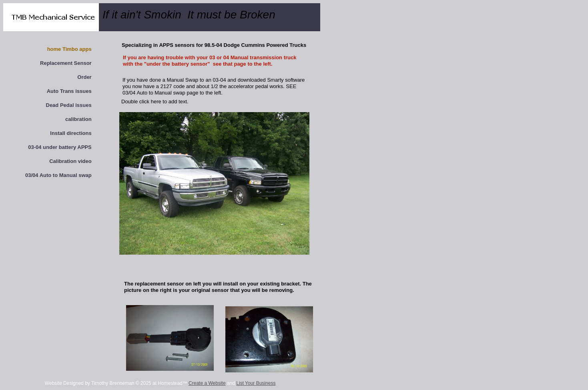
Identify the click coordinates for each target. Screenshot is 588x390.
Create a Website (207, 383)
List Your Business (256, 383)
